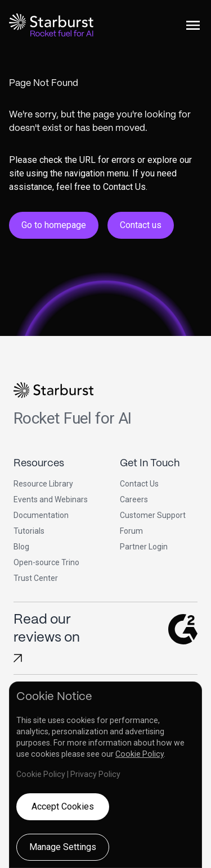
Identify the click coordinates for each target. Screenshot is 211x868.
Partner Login (144, 547)
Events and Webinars (51, 499)
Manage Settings (63, 847)
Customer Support (153, 515)
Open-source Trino (46, 562)
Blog (21, 547)
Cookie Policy (140, 754)
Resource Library (43, 484)
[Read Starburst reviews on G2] (18, 658)
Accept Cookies (63, 806)
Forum (131, 531)
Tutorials (29, 531)
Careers (134, 499)
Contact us (141, 225)
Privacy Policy (95, 774)
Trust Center (36, 578)
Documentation (41, 515)
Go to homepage (54, 225)
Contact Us (139, 484)
